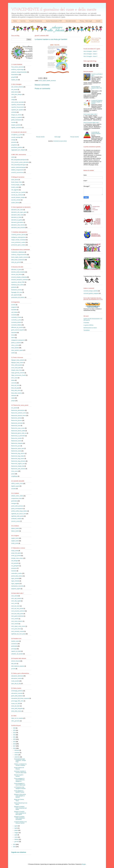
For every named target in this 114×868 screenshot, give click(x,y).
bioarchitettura (15, 75)
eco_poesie (14, 408)
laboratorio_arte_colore (17, 210)
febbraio (17, 839)
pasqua (13, 401)
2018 (15, 744)
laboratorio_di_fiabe (16, 217)
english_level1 (15, 538)
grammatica (14, 501)
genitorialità (14, 646)
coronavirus (14, 644)
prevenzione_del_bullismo (18, 297)
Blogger (84, 864)
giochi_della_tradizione (17, 696)
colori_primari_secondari (18, 102)
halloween (14, 396)
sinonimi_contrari (16, 521)
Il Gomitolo (86, 323)
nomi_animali (15, 596)
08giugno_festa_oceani (17, 363)
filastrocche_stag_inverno (18, 459)
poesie (13, 474)
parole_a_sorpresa (16, 343)
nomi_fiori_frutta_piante (17, 614)
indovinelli (14, 333)
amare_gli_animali (16, 556)
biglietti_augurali (15, 486)
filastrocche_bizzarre (17, 421)
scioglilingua (14, 476)
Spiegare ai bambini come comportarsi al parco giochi (20, 813)
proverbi (13, 669)
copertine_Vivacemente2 (18, 107)
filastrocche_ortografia (17, 443)
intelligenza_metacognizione (19, 237)
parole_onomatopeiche (17, 509)
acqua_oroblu (15, 551)
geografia (14, 77)
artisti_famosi (15, 92)
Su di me (23, 21)
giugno (16, 830)
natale (13, 398)
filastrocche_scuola (16, 451)
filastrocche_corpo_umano (18, 428)
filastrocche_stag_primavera (18, 461)
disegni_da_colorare (16, 115)
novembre (17, 753)
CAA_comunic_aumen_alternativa (20, 162)
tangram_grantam (16, 125)
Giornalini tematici (71, 21)
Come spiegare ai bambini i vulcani (19, 791)
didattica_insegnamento (17, 170)
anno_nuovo (14, 378)
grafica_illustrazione (16, 120)
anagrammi (14, 307)
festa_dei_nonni (15, 385)
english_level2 (15, 541)
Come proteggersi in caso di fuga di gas (20, 784)
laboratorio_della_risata (17, 215)
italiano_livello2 (15, 531)
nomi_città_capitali (16, 601)
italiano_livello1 (15, 528)
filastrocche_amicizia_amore (19, 416)
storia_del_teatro (16, 706)
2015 (15, 844)
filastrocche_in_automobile (18, 436)
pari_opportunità (15, 295)
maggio (17, 833)
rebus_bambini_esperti (17, 350)
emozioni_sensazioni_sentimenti (20, 280)
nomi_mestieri (15, 619)
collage (13, 100)
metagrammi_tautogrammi (18, 340)
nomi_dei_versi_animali (17, 609)
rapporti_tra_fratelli (16, 651)
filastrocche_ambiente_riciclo (19, 413)
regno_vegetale (15, 584)
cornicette (14, 112)
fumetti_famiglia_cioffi (17, 185)
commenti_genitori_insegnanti (91, 293)
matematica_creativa (17, 573)
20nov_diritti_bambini (17, 365)
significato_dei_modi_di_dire (19, 514)
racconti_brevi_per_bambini (18, 192)
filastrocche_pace (16, 446)
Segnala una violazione (19, 852)
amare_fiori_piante (16, 553)
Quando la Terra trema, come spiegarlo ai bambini (20, 796)
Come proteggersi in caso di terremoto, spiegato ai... (19, 780)
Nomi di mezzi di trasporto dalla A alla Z (97, 88)
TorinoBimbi (87, 330)
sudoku (13, 353)
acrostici (13, 305)
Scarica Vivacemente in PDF (54, 21)
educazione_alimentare (17, 676)
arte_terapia (14, 89)
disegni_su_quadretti (17, 117)
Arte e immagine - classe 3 (90, 56)
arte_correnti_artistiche (17, 87)
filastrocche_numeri (16, 441)
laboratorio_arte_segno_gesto (19, 212)
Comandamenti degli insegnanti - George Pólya (20, 760)
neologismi (14, 503)
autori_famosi (15, 180)
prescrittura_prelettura (17, 147)
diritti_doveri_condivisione (18, 260)
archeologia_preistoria (17, 691)
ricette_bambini (15, 681)
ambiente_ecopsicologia (17, 70)
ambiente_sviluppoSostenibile (19, 72)
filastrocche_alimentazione (18, 410)
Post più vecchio (75, 137)
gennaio (17, 842)
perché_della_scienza (17, 576)
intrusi (13, 335)
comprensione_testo (16, 498)
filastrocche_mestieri (17, 438)
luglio (16, 828)
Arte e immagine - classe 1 (90, 51)
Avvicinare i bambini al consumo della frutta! (20, 772)
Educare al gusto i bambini (19, 776)
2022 (15, 735)
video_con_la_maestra (17, 718)
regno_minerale (15, 581)
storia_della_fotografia (17, 708)
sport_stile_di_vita (16, 684)
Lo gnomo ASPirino (88, 325)
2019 (15, 742)
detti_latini (14, 664)
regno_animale (15, 578)
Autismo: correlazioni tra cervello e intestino (20, 765)
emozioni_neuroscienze (17, 172)
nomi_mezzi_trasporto (17, 621)
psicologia (14, 649)
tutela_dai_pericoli (16, 262)
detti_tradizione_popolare (18, 666)
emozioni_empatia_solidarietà (19, 277)
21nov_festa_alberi (16, 368)
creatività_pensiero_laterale (18, 235)
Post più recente (40, 137)
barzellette (14, 310)
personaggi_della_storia (17, 701)
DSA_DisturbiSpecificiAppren (19, 165)
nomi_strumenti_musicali (18, 631)
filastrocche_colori (16, 426)
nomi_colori (14, 603)
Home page (57, 137)
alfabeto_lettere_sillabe (17, 496)
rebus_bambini (15, 348)
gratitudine (14, 287)
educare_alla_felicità (17, 275)
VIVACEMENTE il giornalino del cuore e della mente (54, 10)
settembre (17, 757)
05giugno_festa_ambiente (18, 360)
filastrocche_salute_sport (18, 448)
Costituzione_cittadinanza (18, 252)
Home (15, 21)
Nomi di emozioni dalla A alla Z (91, 123)
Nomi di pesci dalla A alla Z (90, 114)
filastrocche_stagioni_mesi (18, 464)
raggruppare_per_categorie (18, 150)
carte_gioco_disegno (17, 94)
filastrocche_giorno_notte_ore (19, 433)
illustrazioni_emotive (16, 290)
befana (13, 380)
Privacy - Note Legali (86, 21)
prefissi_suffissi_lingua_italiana (19, 511)
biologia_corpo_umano (17, 558)
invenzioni (14, 571)
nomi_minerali (15, 624)
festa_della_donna (16, 390)
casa (13, 97)
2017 (15, 746)
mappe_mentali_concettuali (18, 240)
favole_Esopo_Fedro (17, 182)
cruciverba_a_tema (16, 320)
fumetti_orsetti (15, 187)
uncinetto (14, 489)
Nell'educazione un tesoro (90, 328)
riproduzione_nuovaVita (17, 586)
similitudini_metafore (17, 519)
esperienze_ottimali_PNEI (18, 282)
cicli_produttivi (15, 563)
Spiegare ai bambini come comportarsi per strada (20, 808)
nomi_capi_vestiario (16, 598)
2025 (15, 728)
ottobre (16, 755)
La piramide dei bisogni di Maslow (96, 133)
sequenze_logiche (16, 589)
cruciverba (14, 315)
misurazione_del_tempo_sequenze (20, 698)
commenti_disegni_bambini (90, 291)
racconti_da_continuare (17, 195)
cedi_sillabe (14, 312)
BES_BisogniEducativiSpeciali (19, 160)
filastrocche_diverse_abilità (18, 431)
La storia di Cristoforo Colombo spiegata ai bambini (97, 102)
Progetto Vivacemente (36, 21)
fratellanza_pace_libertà (17, 285)
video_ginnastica (16, 721)
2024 (15, 730)
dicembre (17, 750)
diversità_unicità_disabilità (18, 272)
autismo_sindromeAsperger (18, 167)
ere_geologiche (15, 566)
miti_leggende (15, 190)
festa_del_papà (15, 388)
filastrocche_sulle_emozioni (18, 469)
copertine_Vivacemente (17, 105)
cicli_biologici (15, 561)
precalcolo (14, 142)
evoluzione (14, 568)
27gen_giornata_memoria (18, 373)
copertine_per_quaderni (17, 110)
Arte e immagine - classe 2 (90, 54)
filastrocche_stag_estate (17, 456)
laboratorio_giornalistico (17, 222)
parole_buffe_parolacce (17, 506)
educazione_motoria (16, 678)
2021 (15, 737)
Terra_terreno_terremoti (17, 67)
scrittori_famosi (15, 203)
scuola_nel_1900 (16, 704)
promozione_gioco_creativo (18, 245)
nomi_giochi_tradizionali (17, 616)
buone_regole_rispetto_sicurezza (47, 81)
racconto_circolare (16, 200)
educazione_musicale (17, 693)
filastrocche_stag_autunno (18, 453)
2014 (15, 847)
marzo (16, 837)
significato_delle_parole (17, 516)
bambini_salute (15, 641)
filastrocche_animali (16, 418)
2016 (15, 748)
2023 (15, 733)
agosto (16, 826)
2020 (15, 739)
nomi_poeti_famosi (16, 629)
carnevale (14, 383)
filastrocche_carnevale (17, 423)
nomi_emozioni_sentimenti (18, 611)
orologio (13, 140)
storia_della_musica (16, 711)
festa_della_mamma (16, 393)
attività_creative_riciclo (17, 484)
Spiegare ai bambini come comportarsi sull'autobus (19, 818)
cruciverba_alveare (16, 322)
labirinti (13, 338)
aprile (16, 835)
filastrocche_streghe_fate (18, 466)
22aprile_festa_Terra (17, 370)
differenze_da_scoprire (17, 327)
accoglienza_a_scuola (17, 135)
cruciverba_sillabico (16, 325)
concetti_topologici (16, 137)
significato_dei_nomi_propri (18, 634)
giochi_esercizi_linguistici (18, 330)
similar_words (15, 543)
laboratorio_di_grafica (17, 220)
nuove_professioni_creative (18, 242)
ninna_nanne (15, 471)
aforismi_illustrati (16, 661)
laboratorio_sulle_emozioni (18, 227)
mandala (14, 122)
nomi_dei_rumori (16, 606)
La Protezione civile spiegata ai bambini (20, 788)
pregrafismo (14, 145)
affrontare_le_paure (16, 270)
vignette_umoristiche (17, 128)
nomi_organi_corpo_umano (18, 626)
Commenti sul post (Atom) (60, 141)
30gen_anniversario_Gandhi (19, 375)
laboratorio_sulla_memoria (18, 225)
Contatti (98, 21)
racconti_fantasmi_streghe (18, 197)
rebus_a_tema (15, 345)
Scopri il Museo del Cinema (19, 768)
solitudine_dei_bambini (17, 654)
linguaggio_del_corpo (17, 292)
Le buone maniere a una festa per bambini (20, 822)
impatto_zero (15, 80)
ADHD (13, 157)
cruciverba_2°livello (16, 317)
